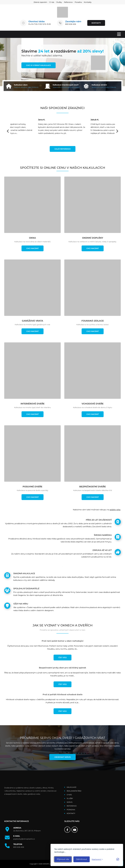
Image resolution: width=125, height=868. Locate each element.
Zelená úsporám (40, 2)
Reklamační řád (74, 791)
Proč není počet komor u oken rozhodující (63, 641)
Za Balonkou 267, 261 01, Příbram (27, 831)
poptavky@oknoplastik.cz (24, 839)
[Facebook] (67, 830)
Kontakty (88, 2)
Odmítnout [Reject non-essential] (82, 859)
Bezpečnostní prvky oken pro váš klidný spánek (62, 668)
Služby (59, 2)
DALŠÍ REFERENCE (63, 149)
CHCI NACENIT (33, 248)
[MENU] (119, 35)
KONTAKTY (96, 23)
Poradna (78, 2)
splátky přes (115, 510)
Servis (70, 802)
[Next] (117, 131)
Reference (68, 2)
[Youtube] (75, 830)
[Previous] (8, 131)
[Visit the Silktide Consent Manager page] (118, 859)
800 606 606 (71, 24)
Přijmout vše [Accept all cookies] (63, 859)
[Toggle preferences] (97, 859)
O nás (52, 2)
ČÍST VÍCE (62, 658)
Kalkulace (72, 787)
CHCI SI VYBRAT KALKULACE (39, 65)
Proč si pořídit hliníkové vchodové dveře (63, 695)
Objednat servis (63, 757)
